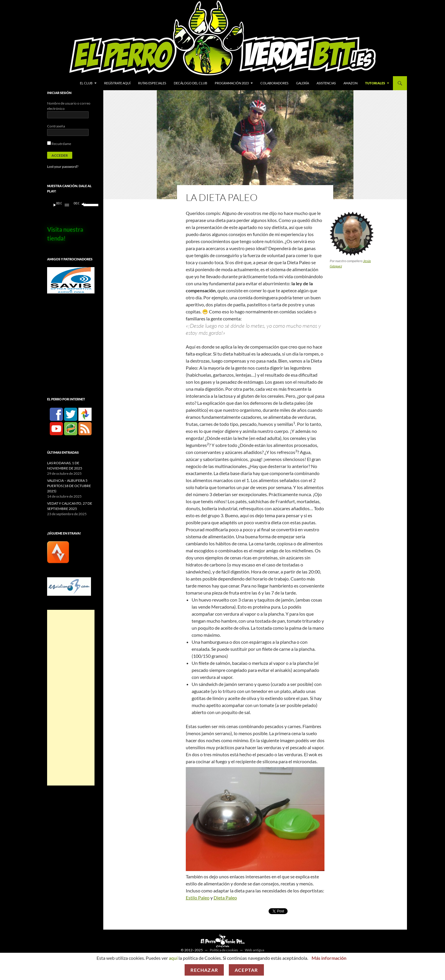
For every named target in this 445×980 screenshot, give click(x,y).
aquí (173, 958)
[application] (71, 205)
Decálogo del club (190, 83)
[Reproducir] (55, 205)
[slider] (67, 205)
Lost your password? (63, 167)
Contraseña (56, 126)
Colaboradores (274, 83)
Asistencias (326, 83)
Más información (329, 958)
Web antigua (255, 950)
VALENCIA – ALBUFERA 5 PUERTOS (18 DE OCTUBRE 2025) (69, 486)
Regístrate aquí (117, 83)
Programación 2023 (232, 83)
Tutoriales (375, 83)
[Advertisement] (71, 698)
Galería (303, 83)
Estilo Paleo (198, 898)
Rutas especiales (152, 83)
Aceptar (246, 970)
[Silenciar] (83, 205)
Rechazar (204, 970)
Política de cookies (224, 950)
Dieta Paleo (225, 898)
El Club (86, 83)
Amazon (350, 83)
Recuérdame (59, 144)
